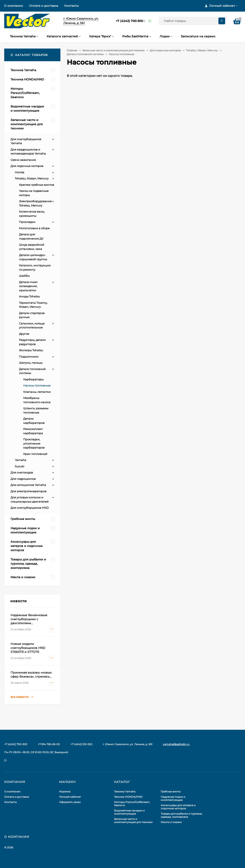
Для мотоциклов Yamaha (28, 485)
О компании (14, 6)
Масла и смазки (171, 822)
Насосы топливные (37, 385)
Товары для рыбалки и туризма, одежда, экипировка (182, 815)
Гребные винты (171, 791)
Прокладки (27, 222)
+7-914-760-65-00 (49, 744)
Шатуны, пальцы (31, 363)
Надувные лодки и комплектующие (173, 798)
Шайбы (24, 276)
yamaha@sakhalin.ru (176, 744)
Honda (20, 172)
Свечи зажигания (23, 160)
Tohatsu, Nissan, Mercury (202, 50)
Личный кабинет (70, 797)
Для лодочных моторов (165, 50)
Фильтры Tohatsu (31, 350)
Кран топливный (35, 454)
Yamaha (20, 460)
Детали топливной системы (85, 54)
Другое (24, 334)
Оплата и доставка (44, 6)
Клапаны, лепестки (37, 392)
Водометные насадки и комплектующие (129, 812)
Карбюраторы (33, 379)
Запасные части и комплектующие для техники (113, 50)
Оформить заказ (70, 802)
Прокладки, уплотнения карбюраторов (34, 443)
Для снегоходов (22, 472)
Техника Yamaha (125, 791)
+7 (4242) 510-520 (81, 744)
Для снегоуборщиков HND (30, 508)
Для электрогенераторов (29, 491)
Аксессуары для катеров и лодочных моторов (178, 807)
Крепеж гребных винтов (37, 185)
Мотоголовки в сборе (34, 228)
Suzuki (20, 466)
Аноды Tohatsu (29, 296)
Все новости (22, 697)
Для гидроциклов (23, 479)
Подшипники (29, 357)
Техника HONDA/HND (128, 797)
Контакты (71, 6)
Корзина (65, 791)
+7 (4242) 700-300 (129, 21)
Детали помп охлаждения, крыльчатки (28, 286)
